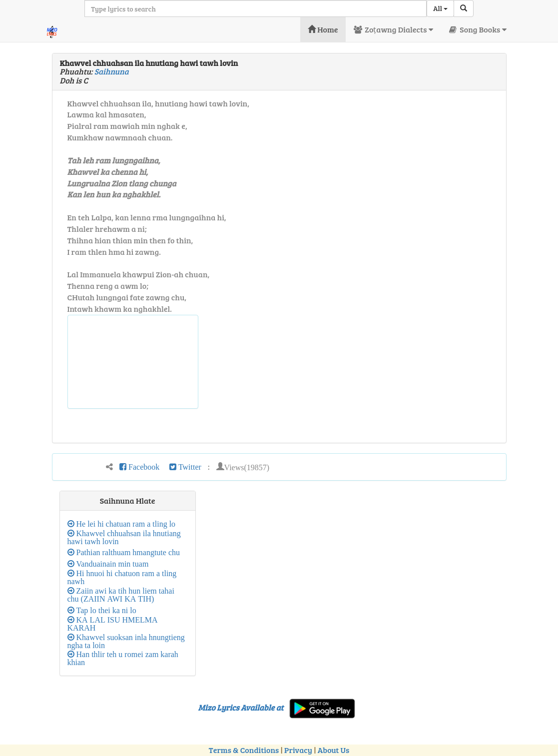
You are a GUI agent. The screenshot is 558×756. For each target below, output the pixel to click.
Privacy (298, 750)
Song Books (477, 29)
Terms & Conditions (244, 750)
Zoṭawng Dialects (393, 29)
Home (323, 29)
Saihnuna (112, 71)
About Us (333, 750)
